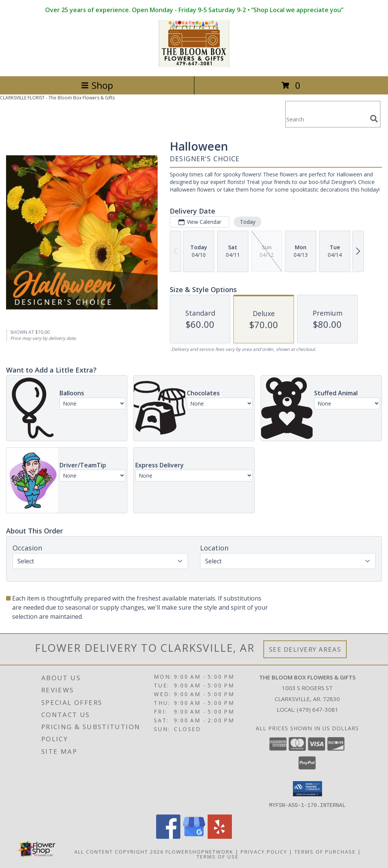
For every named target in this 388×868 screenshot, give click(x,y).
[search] (374, 119)
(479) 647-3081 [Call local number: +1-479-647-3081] (318, 709)
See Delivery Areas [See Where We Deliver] (305, 649)
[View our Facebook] (168, 836)
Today (248, 222)
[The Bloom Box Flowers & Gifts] (194, 65)
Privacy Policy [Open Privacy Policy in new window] (264, 851)
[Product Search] (326, 119)
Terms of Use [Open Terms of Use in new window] (218, 856)
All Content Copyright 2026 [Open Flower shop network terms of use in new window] (119, 851)
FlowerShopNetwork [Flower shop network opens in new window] (199, 851)
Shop (97, 85)
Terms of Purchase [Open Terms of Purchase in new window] (325, 851)
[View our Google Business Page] (194, 836)
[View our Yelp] (220, 836)
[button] (307, 789)
